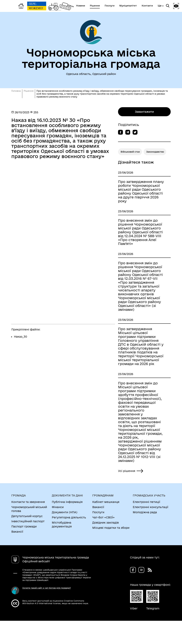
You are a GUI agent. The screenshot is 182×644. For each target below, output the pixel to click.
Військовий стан (130, 152)
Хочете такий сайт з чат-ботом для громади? (47, 588)
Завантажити (144, 112)
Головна (16, 91)
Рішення (29, 91)
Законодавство (155, 152)
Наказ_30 (20, 337)
